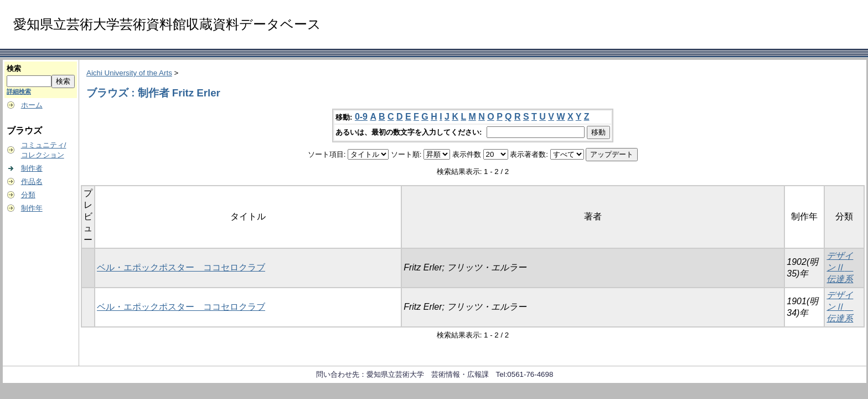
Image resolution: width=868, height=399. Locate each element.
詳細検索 (19, 91)
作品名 (32, 181)
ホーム (32, 105)
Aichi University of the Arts (129, 73)
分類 (28, 195)
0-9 (361, 117)
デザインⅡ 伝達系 (840, 267)
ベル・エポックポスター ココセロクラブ (181, 267)
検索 (14, 68)
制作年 (32, 208)
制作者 (32, 168)
